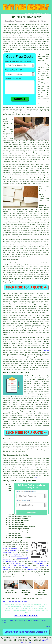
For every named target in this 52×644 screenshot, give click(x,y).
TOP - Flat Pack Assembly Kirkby (15, 602)
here (36, 477)
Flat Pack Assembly (18, 620)
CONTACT (40, 13)
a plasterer (27, 567)
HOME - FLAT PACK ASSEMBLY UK (26, 616)
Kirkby (47, 350)
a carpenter (12, 550)
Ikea (32, 210)
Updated (36, 620)
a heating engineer (10, 549)
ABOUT (35, 13)
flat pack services (10, 420)
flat (11, 442)
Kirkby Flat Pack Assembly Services (20, 481)
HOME (27, 13)
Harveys (6, 212)
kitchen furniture (24, 263)
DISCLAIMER (47, 13)
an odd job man (16, 556)
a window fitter (33, 569)
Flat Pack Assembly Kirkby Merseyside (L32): (21, 25)
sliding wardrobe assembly (13, 416)
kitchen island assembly (40, 397)
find (9, 459)
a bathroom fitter (10, 562)
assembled (42, 267)
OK (30, 642)
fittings (18, 158)
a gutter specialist (39, 562)
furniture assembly (27, 442)
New (29, 620)
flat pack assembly (10, 472)
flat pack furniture (27, 34)
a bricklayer (16, 564)
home (24, 452)
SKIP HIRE (39, 564)
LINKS (31, 13)
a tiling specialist (18, 565)
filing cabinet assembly (33, 393)
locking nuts (31, 156)
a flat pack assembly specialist (19, 573)
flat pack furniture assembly (22, 408)
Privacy (47, 626)
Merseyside (31, 420)
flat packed (44, 269)
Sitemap (5, 620)
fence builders (14, 554)
